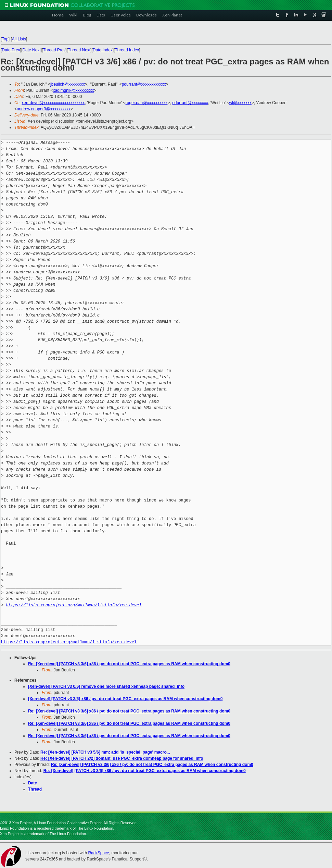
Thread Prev (54, 50)
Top (5, 39)
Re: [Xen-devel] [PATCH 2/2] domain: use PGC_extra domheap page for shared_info (122, 758)
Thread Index (127, 50)
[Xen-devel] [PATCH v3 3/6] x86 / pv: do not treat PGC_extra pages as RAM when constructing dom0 (125, 699)
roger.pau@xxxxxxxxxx (147, 103)
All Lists (19, 39)
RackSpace (98, 853)
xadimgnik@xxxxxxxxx (73, 90)
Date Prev (11, 50)
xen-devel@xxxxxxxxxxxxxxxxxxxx (53, 103)
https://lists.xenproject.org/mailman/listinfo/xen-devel (74, 605)
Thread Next (79, 50)
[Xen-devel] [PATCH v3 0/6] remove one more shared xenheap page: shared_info (106, 686)
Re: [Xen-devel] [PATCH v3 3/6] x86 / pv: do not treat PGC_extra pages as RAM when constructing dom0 (129, 664)
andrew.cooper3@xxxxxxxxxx (44, 109)
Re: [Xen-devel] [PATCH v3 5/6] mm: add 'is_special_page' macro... (105, 752)
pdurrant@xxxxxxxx (190, 103)
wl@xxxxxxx (240, 103)
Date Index (103, 50)
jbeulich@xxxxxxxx (68, 84)
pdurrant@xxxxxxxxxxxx (144, 84)
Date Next (31, 50)
